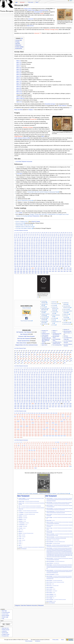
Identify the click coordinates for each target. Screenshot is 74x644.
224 (32, 245)
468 (41, 262)
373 (44, 255)
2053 (36, 268)
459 (20, 262)
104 (32, 237)
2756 (53, 270)
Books (43, 343)
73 (30, 236)
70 (24, 236)
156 (41, 241)
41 (28, 234)
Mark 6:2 (19, 80)
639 (39, 265)
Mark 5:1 (19, 78)
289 (15, 250)
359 (68, 254)
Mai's (43, 136)
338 (17, 254)
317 (25, 252)
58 (60, 234)
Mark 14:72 (19, 102)
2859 (24, 273)
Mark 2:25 (19, 69)
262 (65, 247)
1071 (51, 266)
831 (37, 266)
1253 (63, 266)
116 (61, 237)
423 (49, 258)
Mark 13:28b (19, 98)
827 (27, 266)
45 (36, 234)
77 (38, 236)
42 (30, 234)
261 (63, 247)
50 (45, 234)
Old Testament (20, 332)
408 (70, 257)
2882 (41, 273)
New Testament (28, 332)
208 (51, 244)
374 (46, 255)
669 (63, 265)
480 (70, 262)
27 (60, 233)
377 (53, 255)
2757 (56, 270)
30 (65, 233)
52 (49, 234)
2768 (65, 270)
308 (61, 250)
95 (72, 236)
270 (27, 249)
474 (56, 262)
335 (68, 252)
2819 (62, 271)
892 (44, 266)
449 (53, 260)
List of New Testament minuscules (24, 162)
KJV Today (43, 307)
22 (50, 233)
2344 (56, 268)
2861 (30, 273)
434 (17, 260)
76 (36, 236)
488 (32, 263)
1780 (24, 268)
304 (51, 250)
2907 (44, 273)
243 (20, 247)
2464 (21, 270)
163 (58, 241)
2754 (47, 270)
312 (70, 250)
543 (22, 265)
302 (46, 250)
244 (22, 247)
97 (17, 237)
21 (48, 233)
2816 (53, 271)
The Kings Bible (44, 317)
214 (65, 244)
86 (55, 236)
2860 (27, 273)
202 (37, 244)
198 (27, 244)
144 (70, 239)
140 (61, 239)
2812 (41, 271)
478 (65, 262)
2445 (70, 268)
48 (41, 234)
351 (49, 254)
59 (62, 234)
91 (64, 236)
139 (58, 239)
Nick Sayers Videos (56, 304)
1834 (30, 268)
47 (40, 234)
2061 (44, 268)
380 (61, 255)
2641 (44, 270)
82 (47, 236)
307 (58, 250)
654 (44, 265)
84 (51, 236)
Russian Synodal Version (24, 341)
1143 (54, 266)
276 (41, 249)
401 (53, 257)
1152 (57, 266)
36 (19, 234)
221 (25, 245)
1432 (15, 268)
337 (15, 254)
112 (51, 237)
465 (34, 262)
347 (39, 254)
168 (70, 241)
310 (65, 250)
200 (32, 244)
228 (41, 245)
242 (17, 247)
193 (15, 244)
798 (15, 266)
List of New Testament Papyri (20, 348)
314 (17, 252)
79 (41, 236)
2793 (67, 270)
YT (42, 325)
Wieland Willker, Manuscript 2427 (24, 225)
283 (58, 249)
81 (45, 236)
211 (58, 244)
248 (32, 247)
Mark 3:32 (19, 76)
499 (58, 263)
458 (17, 262)
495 (49, 263)
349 (44, 254)
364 (22, 255)
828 (29, 266)
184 (51, 242)
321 (34, 252)
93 (68, 236)
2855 (70, 271)
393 (34, 257)
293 (25, 250)
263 (68, 247)
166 (65, 241)
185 (53, 242)
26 (58, 233)
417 (34, 258)
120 (71, 237)
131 (39, 239)
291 (20, 250)
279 (49, 249)
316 (22, 252)
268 (22, 249)
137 (53, 239)
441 (34, 260)
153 (34, 241)
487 (29, 263)
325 (44, 252)
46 (38, 234)
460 (22, 262)
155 (39, 241)
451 (58, 260)
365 (25, 255)
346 (37, 254)
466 (37, 262)
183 (49, 242)
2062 (47, 268)
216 (70, 244)
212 (61, 244)
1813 (27, 268)
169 (15, 242)
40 (26, 234)
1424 (69, 266)
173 (25, 242)
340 (22, 254)
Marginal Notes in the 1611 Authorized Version (27, 345)
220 (22, 245)
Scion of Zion (66, 309)
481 (15, 263)
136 (51, 239)
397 (44, 257)
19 (44, 233)
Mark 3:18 (19, 75)
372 (41, 255)
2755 (50, 270)
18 (43, 233)
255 (49, 247)
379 (58, 255)
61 (66, 234)
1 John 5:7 (44, 332)
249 (34, 247)
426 (56, 258)
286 (65, 249)
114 (56, 237)
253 (44, 247)
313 (15, 252)
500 (61, 263)
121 (15, 239)
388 (22, 257)
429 (63, 258)
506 (17, 265)
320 (32, 252)
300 (41, 250)
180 (41, 242)
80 (43, 236)
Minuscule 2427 (20, 223)
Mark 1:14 (19, 62)
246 (27, 247)
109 (44, 237)
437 (25, 260)
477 (63, 262)
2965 (47, 273)
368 (32, 255)
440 (32, 260)
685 (68, 265)
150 (27, 241)
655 (46, 265)
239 (68, 245)
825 (22, 266)
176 (32, 242)
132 (41, 239)
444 (41, 260)
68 (21, 236)
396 (41, 257)
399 (49, 257)
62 (68, 234)
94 (70, 236)
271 (29, 249)
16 (39, 233)
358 (65, 254)
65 (15, 236)
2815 (50, 271)
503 (68, 263)
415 (29, 258)
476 (61, 262)
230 (46, 245)
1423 (66, 266)
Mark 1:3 (19, 61)
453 (63, 260)
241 (15, 247)
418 (37, 258)
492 (41, 263)
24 (54, 233)
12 (31, 233)
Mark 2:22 (19, 68)
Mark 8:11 (19, 85)
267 (20, 249)
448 (51, 260)
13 (33, 233)
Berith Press (54, 302)
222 (27, 245)
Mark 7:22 (19, 83)
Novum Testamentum (34, 216)
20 (46, 233)
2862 (33, 273)
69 (22, 236)
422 (46, 258)
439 (29, 260)
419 (39, 258)
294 (27, 250)
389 (25, 257)
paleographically (38, 12)
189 (63, 242)
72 (28, 236)
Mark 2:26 (19, 71)
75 (34, 236)
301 (44, 250)
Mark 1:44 (19, 64)
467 (39, 262)
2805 (21, 271)
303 (49, 250)
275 (39, 249)
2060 (41, 268)
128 (32, 239)
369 (34, 255)
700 (70, 265)
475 (58, 262)
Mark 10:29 (19, 93)
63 (70, 234)
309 (63, 250)
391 (29, 257)
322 (37, 252)
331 (58, 252)
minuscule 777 (38, 33)
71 (26, 236)
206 (46, 244)
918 (49, 266)
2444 (67, 268)
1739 (21, 268)
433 (15, 260)
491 (39, 263)
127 (29, 239)
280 (51, 249)
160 (51, 241)
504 (70, 263)
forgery (42, 13)
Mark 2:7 (19, 66)
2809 (33, 271)
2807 (27, 271)
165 (63, 241)
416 (32, 258)
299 (39, 250)
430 (65, 258)
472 (51, 262)
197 (25, 244)
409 (15, 258)
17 (41, 233)
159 (49, 241)
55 (55, 234)
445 (44, 260)
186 (56, 242)
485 (25, 263)
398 (46, 257)
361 (15, 255)
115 (59, 237)
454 (65, 260)
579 (32, 265)
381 (63, 255)
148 (22, 241)
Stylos (53, 320)
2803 (15, 271)
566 (29, 265)
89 (60, 236)
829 (32, 266)
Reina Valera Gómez (22, 343)
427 (58, 258)
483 (20, 263)
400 (51, 257)
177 (34, 242)
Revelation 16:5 (45, 331)
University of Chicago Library (51, 30)
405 (63, 257)
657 (51, 265)
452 (61, 260)
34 (15, 234)
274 (37, 249)
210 (56, 244)
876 (39, 266)
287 (68, 249)
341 (25, 254)
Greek (46, 10)
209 (53, 244)
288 (70, 249)
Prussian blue (33, 119)
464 (32, 262)
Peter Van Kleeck (45, 324)
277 (44, 249)
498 (56, 263)
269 (25, 249)
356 (61, 254)
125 (25, 239)
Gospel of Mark (31, 10)
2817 (56, 271)
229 (44, 245)
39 (24, 234)
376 (51, 255)
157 (44, 241)
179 (39, 242)
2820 (65, 271)
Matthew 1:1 (55, 331)
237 (63, 245)
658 (53, 265)
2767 (62, 270)
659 (56, 265)
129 (34, 239)
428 (61, 258)
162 (56, 241)
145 (15, 241)
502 (65, 263)
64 (72, 234)
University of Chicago (28, 127)
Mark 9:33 (19, 88)
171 (20, 242)
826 (25, 266)
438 (27, 260)
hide (22, 38)
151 (29, 241)
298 (37, 250)
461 (25, 262)
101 (25, 237)
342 (27, 254)
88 (58, 236)
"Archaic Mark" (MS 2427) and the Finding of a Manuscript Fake (42, 192)
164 (61, 241)
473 (53, 262)
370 (37, 255)
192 (70, 242)
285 (63, 249)
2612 (30, 270)
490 (37, 263)
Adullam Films (66, 314)
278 (46, 249)
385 (15, 257)
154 (37, 241)
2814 (47, 271)
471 (49, 262)
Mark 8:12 (19, 87)
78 (40, 236)
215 (68, 244)
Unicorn (54, 332)
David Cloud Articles (67, 324)
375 (49, 255)
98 (19, 237)
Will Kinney (66, 336)
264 (70, 247)
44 (34, 234)
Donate (24, 315)
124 (22, 239)
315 (20, 252)
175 (29, 242)
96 (15, 237)
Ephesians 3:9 (66, 330)
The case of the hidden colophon (24, 228)
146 (17, 241)
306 (56, 250)
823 (17, 266)
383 (68, 255)
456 (70, 260)
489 (34, 263)
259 (58, 247)
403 (58, 257)
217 (15, 245)
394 (37, 257)
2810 (36, 271)
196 (22, 244)
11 (29, 233)
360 (70, 254)
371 (39, 255)
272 (32, 249)
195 (20, 244)
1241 (60, 266)
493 (44, 263)
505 (15, 265)
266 (17, 249)
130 (37, 239)
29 (23, 98)
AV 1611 (54, 325)
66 (17, 236)
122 (17, 239)
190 (65, 242)
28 (62, 233)
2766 (59, 270)
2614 (36, 270)
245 (25, 247)
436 (22, 260)
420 (41, 258)
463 (29, 262)
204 (41, 244)
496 (51, 263)
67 (19, 236)
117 (63, 237)
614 (37, 265)
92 (66, 236)
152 (32, 241)
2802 (70, 270)
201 (34, 244)
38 (22, 234)
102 (27, 237)
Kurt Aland (20, 110)
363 (20, 255)
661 (61, 265)
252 (41, 247)
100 (23, 237)
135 (49, 239)
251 (39, 247)
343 (29, 254)
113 (54, 237)
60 (64, 234)
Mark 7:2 (19, 81)
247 (29, 247)
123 (20, 239)
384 (70, 255)
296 (32, 250)
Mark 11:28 (19, 97)
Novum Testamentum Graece (25, 200)
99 (21, 237)
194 (17, 244)
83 (49, 236)
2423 (59, 268)
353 (53, 254)
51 (47, 234)
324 (41, 252)
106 (37, 237)
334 (65, 252)
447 (49, 260)
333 (63, 252)
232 (51, 245)
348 (41, 254)
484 (22, 263)
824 (20, 266)
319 (29, 252)
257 (53, 247)
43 (32, 234)
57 (58, 234)
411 (20, 258)
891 (41, 266)
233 (53, 245)
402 (56, 257)
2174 (50, 268)
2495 (27, 270)
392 (32, 257)
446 (46, 260)
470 (46, 262)
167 (68, 241)
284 (61, 249)
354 (56, 254)
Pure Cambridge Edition (57, 345)
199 (29, 244)
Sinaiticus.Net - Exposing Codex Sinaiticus (55, 309)
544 (25, 265)
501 (63, 263)
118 (66, 237)
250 (37, 247)
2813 (44, 271)
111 (49, 237)
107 (39, 237)
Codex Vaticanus (63, 106)
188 (61, 242)
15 (37, 233)
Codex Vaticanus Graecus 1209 (22, 138)
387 (20, 257)
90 (62, 236)
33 (71, 233)
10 (27, 233)
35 (17, 234)
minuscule (42, 10)
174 (27, 242)
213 (63, 244)
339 (20, 254)
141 (63, 239)
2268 (53, 268)
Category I (31, 110)
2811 (39, 271)
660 (58, 265)
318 (27, 252)
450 (56, 260)
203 (39, 244)
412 (22, 258)
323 (39, 252)
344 (32, 254)
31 (67, 233)
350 (46, 254)
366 (27, 255)
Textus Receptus (45, 335)
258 (56, 247)
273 (34, 249)
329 (53, 252)
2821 (67, 271)
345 (34, 254)
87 (57, 236)
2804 (18, 271)
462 (27, 262)
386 (17, 257)
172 (22, 242)
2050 (33, 268)
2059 (39, 268)
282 (56, 249)
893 (46, 266)
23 (52, 233)
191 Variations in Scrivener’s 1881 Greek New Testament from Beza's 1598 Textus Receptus (46, 339)
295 (29, 250)
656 (49, 265)
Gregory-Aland (27, 9)
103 (30, 237)
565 (27, 265)
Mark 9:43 (19, 90)
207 (49, 244)
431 (68, 258)
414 (27, 258)
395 (39, 257)
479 (68, 262)
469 (44, 262)
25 (56, 233)
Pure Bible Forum (67, 322)
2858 (21, 273)
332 (61, 252)
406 (65, 257)
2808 (30, 271)
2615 (39, 270)
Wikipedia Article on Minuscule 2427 (25, 227)
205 (44, 244)
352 (51, 254)
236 (61, 245)
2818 (59, 271)
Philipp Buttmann (18, 136)
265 (15, 249)
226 (37, 245)
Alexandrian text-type (50, 104)
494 (46, 263)
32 (69, 233)
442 (37, 260)
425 (53, 258)
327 (49, 252)
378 (56, 255)
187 (58, 242)
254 (46, 247)
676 (65, 265)
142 (65, 239)
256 (51, 247)
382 (65, 255)
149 (25, 241)
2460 (18, 270)
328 (51, 252)
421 (44, 258)
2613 (33, 270)
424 (51, 258)
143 (68, 239)
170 (17, 242)
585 (34, 265)
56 (57, 234)
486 (27, 263)
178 (37, 242)
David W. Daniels (36, 222)
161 (53, 241)
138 (56, 239)
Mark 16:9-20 (30, 26)
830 (34, 266)
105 (35, 237)
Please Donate (26, 308)
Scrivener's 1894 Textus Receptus (27, 336)
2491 (24, 270)
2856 (15, 273)
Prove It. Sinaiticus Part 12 (22, 222)
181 (44, 242)
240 (70, 245)
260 (61, 247)
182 (46, 242)
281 (53, 249)
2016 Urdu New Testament (24, 339)
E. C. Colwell (19, 213)
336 (70, 252)
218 (17, 245)
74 (32, 236)
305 (53, 250)
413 (25, 258)
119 (68, 237)
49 (43, 234)
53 (51, 234)
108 (42, 237)
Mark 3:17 (19, 73)
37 (21, 234)
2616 (41, 270)
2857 (18, 273)
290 (17, 250)
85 (53, 236)
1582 (18, 268)
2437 (65, 268)
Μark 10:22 (19, 92)
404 (61, 257)
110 (47, 237)
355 (58, 254)
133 (44, 239)
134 (46, 239)
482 (17, 263)
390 (27, 257)
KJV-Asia (54, 305)
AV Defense (54, 318)
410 (17, 258)
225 (34, 245)
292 (22, 250)
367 (29, 255)
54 (53, 234)
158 (46, 241)
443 (39, 260)
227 (39, 245)
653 (41, 265)
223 (29, 245)
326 (46, 252)
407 (68, 257)
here (38, 297)
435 (20, 260)
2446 (15, 270)
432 (70, 258)
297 (34, 250)
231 (49, 245)
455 (68, 260)
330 (56, 252)
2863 (36, 273)
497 (53, 263)
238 (65, 245)
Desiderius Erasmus (46, 334)
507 (20, 265)
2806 (24, 271)
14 (35, 233)
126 (27, 239)
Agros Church (45, 345)
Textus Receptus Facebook (26, 321)
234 (56, 245)
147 (20, 241)
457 (15, 262)
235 (58, 245)
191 (68, 242)
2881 (39, 273)
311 (68, 250)
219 (20, 245)
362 (17, 255)
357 (63, 254)
